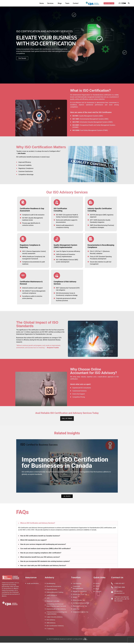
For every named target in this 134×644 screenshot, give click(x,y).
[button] (129, 4)
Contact (76, 4)
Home (42, 4)
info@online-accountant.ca (119, 594)
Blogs (60, 4)
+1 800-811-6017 (119, 585)
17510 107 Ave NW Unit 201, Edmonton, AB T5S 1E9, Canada (122, 600)
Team (67, 4)
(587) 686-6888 (120, 589)
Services (51, 4)
